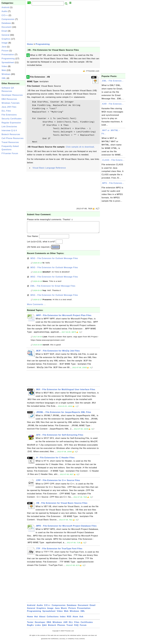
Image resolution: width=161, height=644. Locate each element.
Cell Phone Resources (13, 138)
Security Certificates (12, 119)
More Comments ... (36, 307)
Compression (8, 19)
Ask (81, 619)
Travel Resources (10, 142)
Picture (5, 51)
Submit (55, 249)
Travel (70, 628)
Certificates (87, 625)
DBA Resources (9, 99)
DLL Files (6, 111)
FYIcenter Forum (10, 153)
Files (77, 625)
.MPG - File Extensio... (113, 183)
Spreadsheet (8, 62)
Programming (8, 59)
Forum (83, 628)
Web (4, 70)
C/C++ (5, 15)
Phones (61, 628)
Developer (40, 625)
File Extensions (9, 115)
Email (4, 31)
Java (4, 47)
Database (6, 23)
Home (30, 44)
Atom (75, 619)
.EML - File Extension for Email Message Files (53, 288)
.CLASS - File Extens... (113, 160)
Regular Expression (11, 123)
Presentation (8, 55)
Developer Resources (12, 95)
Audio (4, 11)
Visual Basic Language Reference (49, 168)
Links (38, 628)
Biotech (52, 628)
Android (5, 7)
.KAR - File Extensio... (113, 104)
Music (64, 611)
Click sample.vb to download (80, 147)
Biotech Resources (11, 134)
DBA (49, 625)
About (42, 619)
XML (4, 78)
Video (4, 66)
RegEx (30, 628)
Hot (36, 619)
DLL (71, 625)
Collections (53, 619)
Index (63, 619)
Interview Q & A (9, 130)
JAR (65, 625)
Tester (30, 625)
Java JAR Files (9, 107)
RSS (69, 619)
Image (5, 43)
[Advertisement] (13, 192)
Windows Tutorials (11, 103)
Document (7, 27)
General (6, 35)
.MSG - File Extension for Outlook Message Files (54, 261)
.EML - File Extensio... (113, 81)
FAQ (76, 628)
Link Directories (9, 127)
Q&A (45, 628)
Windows (6, 74)
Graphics (6, 39)
